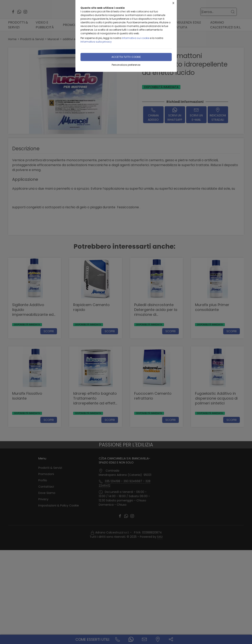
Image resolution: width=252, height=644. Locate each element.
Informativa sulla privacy (96, 42)
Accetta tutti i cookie (126, 57)
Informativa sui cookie (136, 38)
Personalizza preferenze (126, 65)
